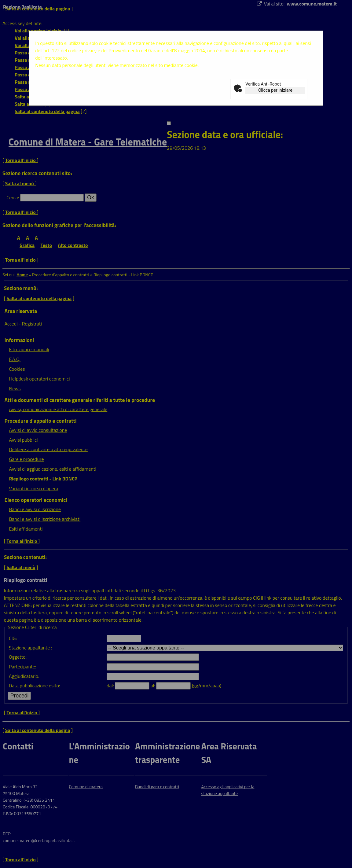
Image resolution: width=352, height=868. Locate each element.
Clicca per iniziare (275, 90)
